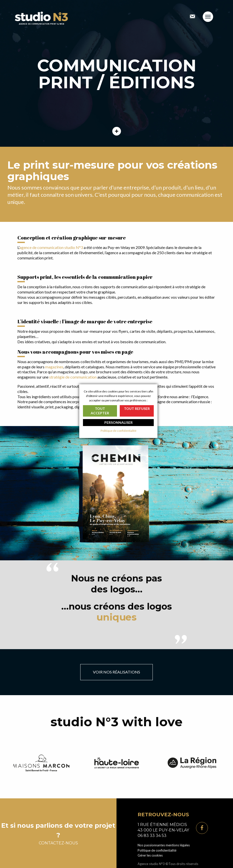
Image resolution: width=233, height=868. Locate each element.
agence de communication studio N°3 (51, 247)
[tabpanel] (116, 73)
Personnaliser (118, 422)
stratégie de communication (73, 377)
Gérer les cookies (150, 855)
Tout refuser (137, 409)
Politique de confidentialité (157, 850)
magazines (54, 367)
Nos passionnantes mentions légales (164, 845)
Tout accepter (100, 411)
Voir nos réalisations (116, 672)
